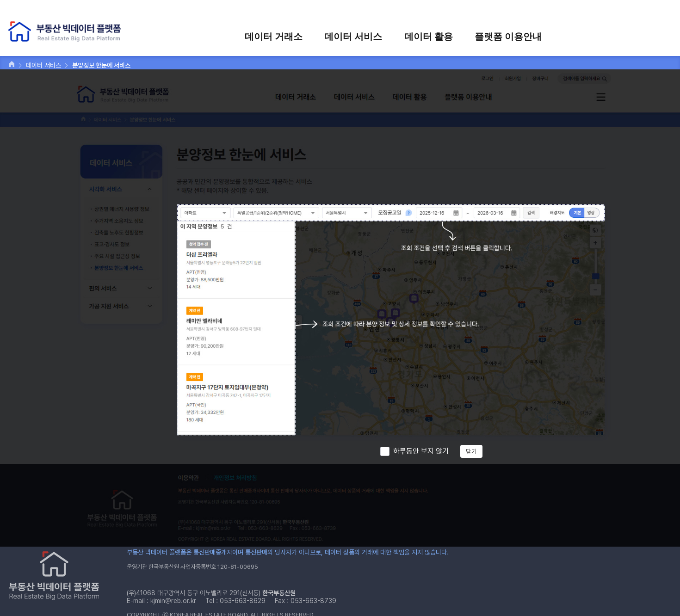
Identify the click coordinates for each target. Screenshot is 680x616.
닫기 (471, 451)
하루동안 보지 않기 (421, 451)
